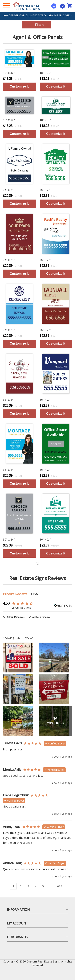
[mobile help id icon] (54, 6)
